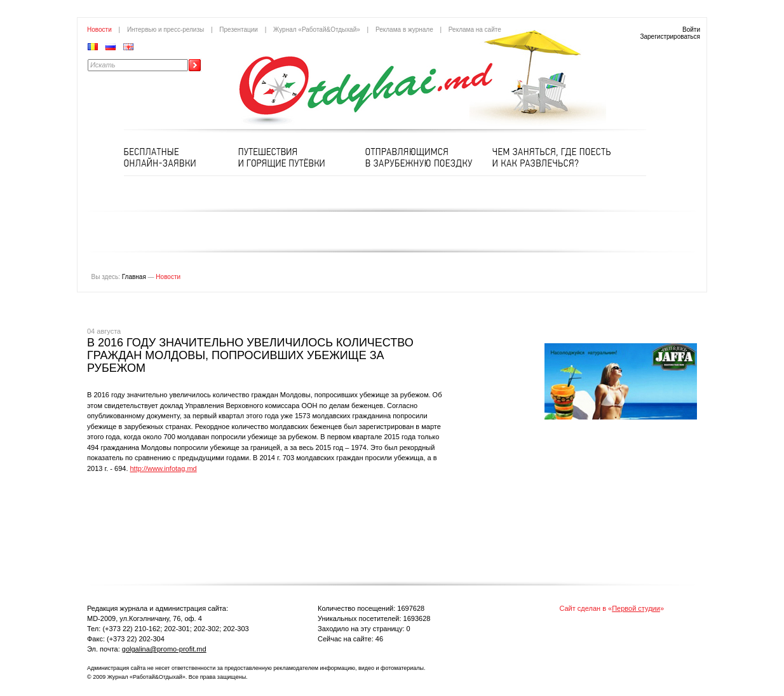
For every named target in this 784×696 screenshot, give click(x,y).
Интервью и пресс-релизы (166, 30)
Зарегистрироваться (670, 37)
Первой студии (636, 608)
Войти (691, 30)
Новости (99, 30)
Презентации (239, 30)
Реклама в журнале (404, 30)
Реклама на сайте (475, 30)
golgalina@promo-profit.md (164, 649)
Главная (134, 277)
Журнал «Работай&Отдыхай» (317, 30)
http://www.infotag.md (164, 468)
